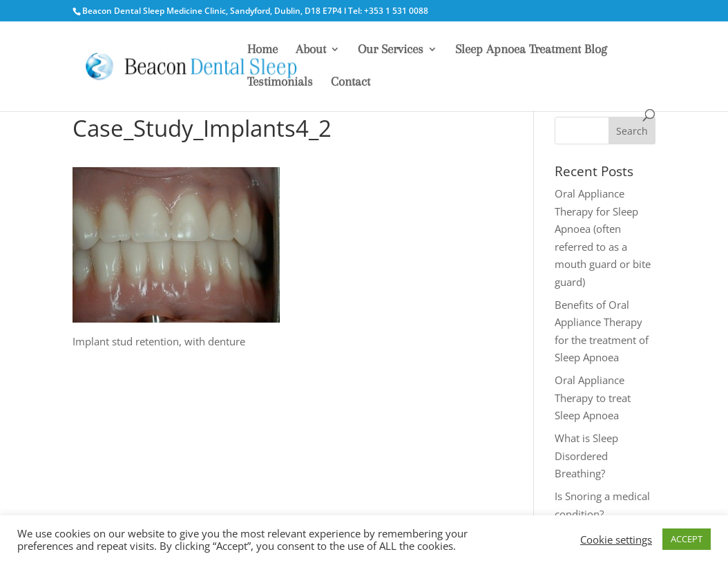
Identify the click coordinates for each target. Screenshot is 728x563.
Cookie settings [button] (616, 540)
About (311, 50)
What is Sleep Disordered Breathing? (586, 456)
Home (262, 50)
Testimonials (280, 83)
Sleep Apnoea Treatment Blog (531, 50)
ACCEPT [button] (687, 539)
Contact (351, 83)
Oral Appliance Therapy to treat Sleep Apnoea (593, 398)
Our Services (391, 50)
